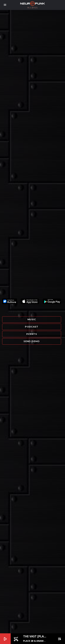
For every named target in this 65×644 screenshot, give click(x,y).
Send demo (32, 341)
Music (32, 319)
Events (32, 334)
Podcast (32, 327)
